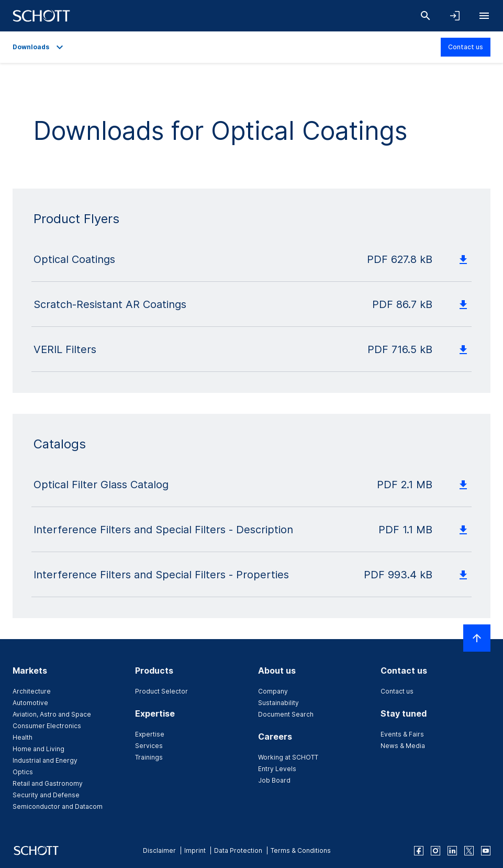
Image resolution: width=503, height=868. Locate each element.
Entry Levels (277, 769)
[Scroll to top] (477, 638)
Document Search (286, 714)
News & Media (403, 746)
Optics (23, 772)
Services (149, 746)
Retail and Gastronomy (48, 783)
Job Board (274, 780)
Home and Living (38, 749)
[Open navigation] (484, 16)
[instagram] (435, 851)
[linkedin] (452, 851)
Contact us (466, 47)
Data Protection (238, 850)
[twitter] (469, 851)
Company (273, 691)
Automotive (30, 703)
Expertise (150, 734)
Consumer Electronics (47, 726)
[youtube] (486, 851)
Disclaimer (159, 850)
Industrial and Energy (45, 760)
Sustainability (278, 703)
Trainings (149, 757)
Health (23, 737)
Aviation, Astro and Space (52, 714)
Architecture (32, 691)
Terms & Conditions (301, 850)
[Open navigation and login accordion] (455, 16)
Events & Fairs (402, 734)
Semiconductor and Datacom (58, 806)
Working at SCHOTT (288, 757)
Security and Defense (46, 795)
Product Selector (161, 691)
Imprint (195, 850)
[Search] (426, 16)
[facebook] (419, 851)
